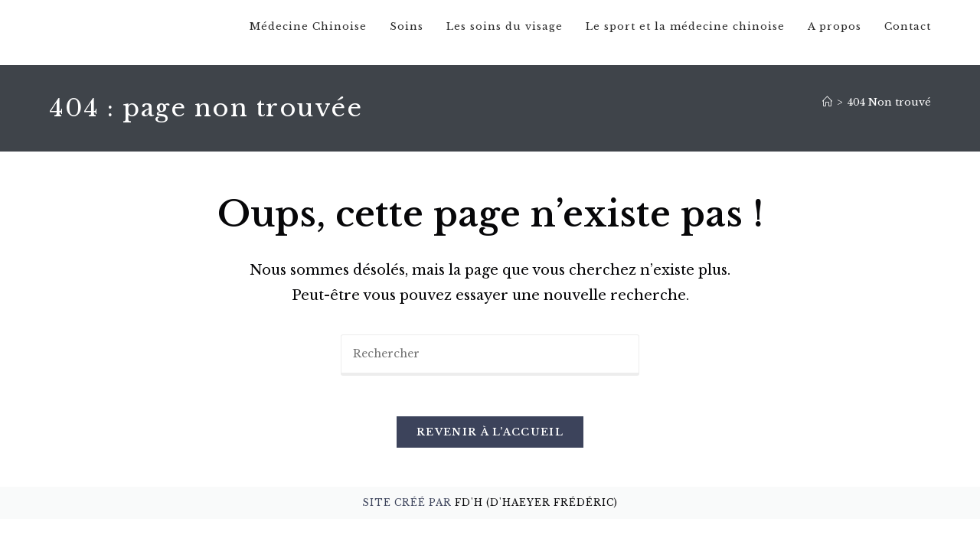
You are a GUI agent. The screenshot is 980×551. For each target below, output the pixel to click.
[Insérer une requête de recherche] (490, 359)
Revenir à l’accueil (490, 442)
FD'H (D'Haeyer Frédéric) (536, 512)
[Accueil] (827, 106)
